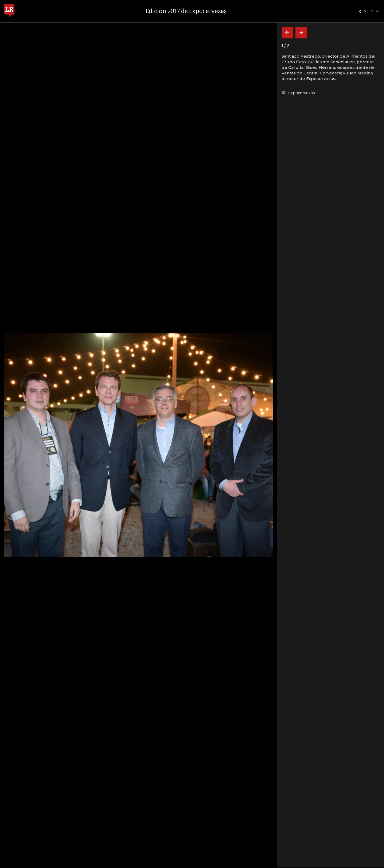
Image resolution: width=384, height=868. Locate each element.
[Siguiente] (301, 33)
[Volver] (287, 33)
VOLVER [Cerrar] (369, 11)
